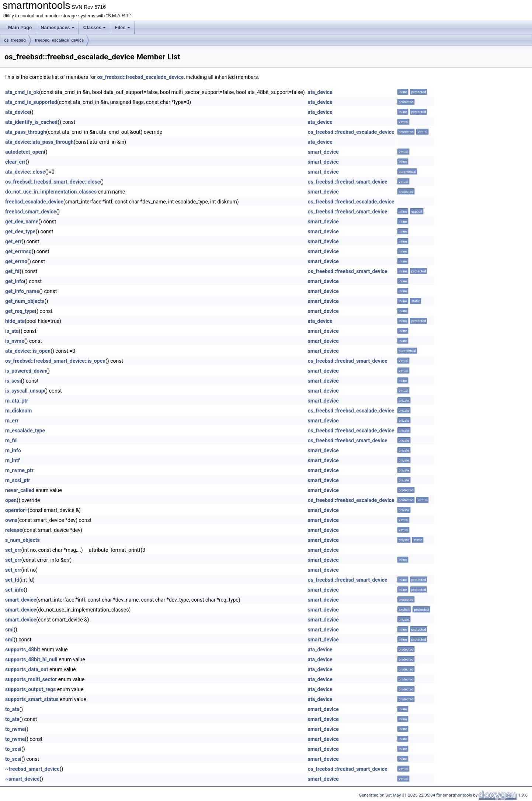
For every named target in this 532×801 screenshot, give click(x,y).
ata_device (320, 92)
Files (122, 27)
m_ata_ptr (17, 401)
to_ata (12, 709)
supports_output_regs (30, 689)
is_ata (12, 331)
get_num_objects (25, 301)
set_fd (12, 580)
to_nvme (15, 729)
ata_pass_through (26, 132)
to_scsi (13, 749)
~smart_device (22, 779)
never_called (20, 490)
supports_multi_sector (31, 679)
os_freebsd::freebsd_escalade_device (140, 77)
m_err (12, 421)
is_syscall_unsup (25, 391)
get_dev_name (22, 222)
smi (9, 630)
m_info (13, 450)
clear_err (15, 162)
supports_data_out (27, 669)
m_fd (11, 440)
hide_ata (15, 321)
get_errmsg (18, 251)
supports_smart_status (32, 699)
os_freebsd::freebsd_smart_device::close (53, 182)
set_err (13, 550)
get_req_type (20, 311)
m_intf (13, 460)
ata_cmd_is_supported (31, 102)
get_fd (12, 271)
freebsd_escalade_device (60, 40)
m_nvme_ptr (19, 470)
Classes (95, 27)
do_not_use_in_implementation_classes (51, 192)
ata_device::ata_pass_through (39, 142)
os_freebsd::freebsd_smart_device (348, 182)
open (11, 500)
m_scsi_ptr (18, 480)
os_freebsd (15, 40)
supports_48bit (23, 649)
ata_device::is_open (28, 351)
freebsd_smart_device (31, 212)
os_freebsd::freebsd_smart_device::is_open (55, 361)
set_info (14, 590)
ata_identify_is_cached (31, 122)
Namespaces (58, 27)
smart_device (323, 152)
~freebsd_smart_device (32, 769)
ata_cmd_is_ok (22, 92)
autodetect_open (25, 152)
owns (11, 520)
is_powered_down (26, 371)
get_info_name (22, 291)
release (14, 530)
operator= (16, 510)
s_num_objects (22, 540)
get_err (13, 241)
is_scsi (13, 381)
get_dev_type (20, 231)
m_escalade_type (25, 431)
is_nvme (15, 341)
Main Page (20, 27)
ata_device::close (25, 172)
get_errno (16, 261)
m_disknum (18, 411)
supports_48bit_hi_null (31, 659)
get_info (15, 281)
